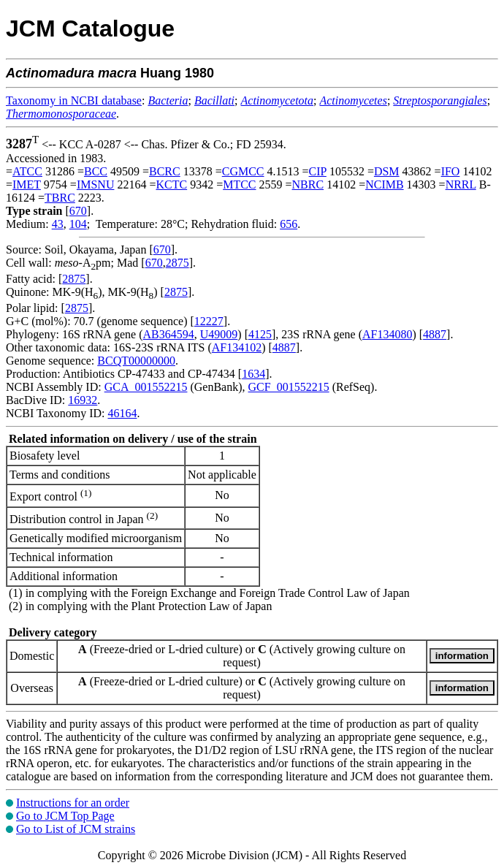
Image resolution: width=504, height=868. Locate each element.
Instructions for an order (73, 803)
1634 (253, 374)
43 (58, 224)
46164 (122, 413)
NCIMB (384, 184)
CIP (318, 171)
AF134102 (237, 347)
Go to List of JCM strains (76, 829)
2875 (177, 263)
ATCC (27, 171)
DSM (387, 171)
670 (78, 211)
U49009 (219, 334)
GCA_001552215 (146, 387)
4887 (435, 334)
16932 (83, 400)
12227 (209, 321)
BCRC (165, 171)
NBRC (308, 184)
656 (289, 224)
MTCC (239, 184)
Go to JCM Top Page (65, 816)
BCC (96, 171)
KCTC (171, 184)
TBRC (60, 198)
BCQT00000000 (136, 361)
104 (78, 224)
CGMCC (243, 171)
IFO (451, 171)
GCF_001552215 (289, 387)
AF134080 (387, 334)
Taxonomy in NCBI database (74, 100)
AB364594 (169, 334)
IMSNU (96, 184)
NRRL (461, 184)
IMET (27, 184)
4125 (260, 334)
